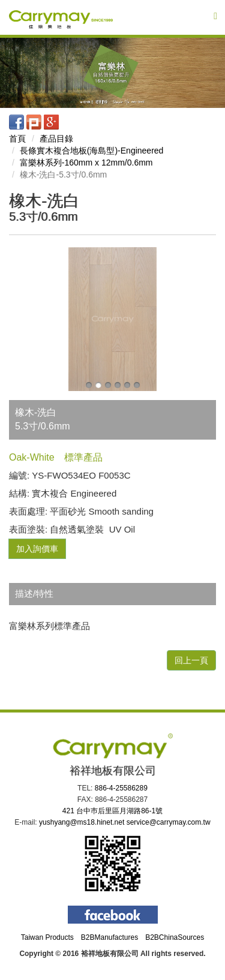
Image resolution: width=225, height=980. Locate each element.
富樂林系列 (86, 163)
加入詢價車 (37, 549)
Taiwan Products (47, 937)
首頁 (17, 139)
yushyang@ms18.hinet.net (82, 822)
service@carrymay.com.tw (169, 822)
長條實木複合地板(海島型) (92, 151)
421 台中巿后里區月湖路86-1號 (112, 811)
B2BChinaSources (175, 937)
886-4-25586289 (121, 788)
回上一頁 (191, 660)
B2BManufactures (109, 937)
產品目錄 (56, 139)
